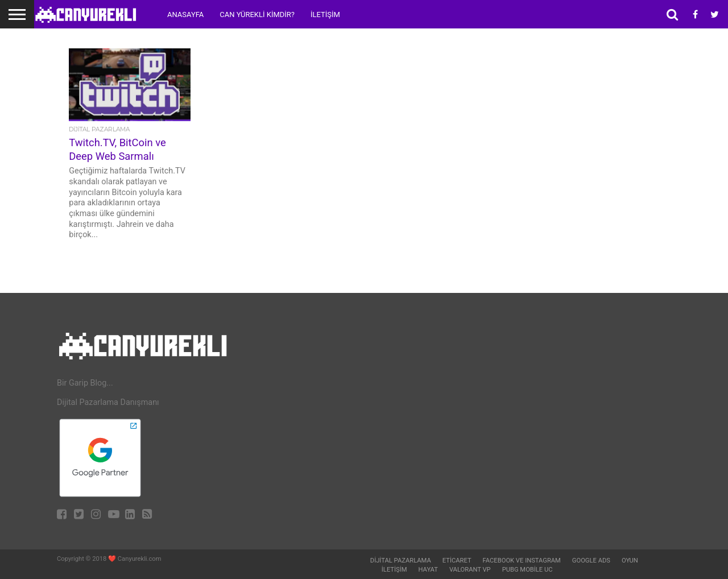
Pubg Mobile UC (528, 570)
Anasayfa (185, 15)
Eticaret (457, 561)
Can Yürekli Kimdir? (257, 15)
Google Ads (591, 561)
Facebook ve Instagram (522, 561)
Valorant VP (470, 570)
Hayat (428, 570)
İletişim (325, 15)
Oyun (630, 561)
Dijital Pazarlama (401, 561)
